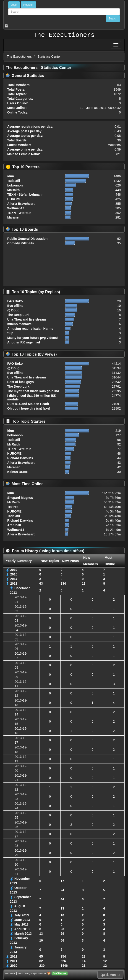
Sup (10, 333)
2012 (14, 956)
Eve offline (15, 306)
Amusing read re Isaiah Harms (30, 329)
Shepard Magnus (20, 498)
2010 (14, 966)
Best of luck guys (21, 382)
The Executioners (64, 35)
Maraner (13, 217)
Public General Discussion (27, 239)
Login (14, 5)
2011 (14, 961)
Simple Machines (39, 974)
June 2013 (22, 920)
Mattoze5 (114, 145)
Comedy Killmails (21, 243)
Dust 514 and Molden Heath (28, 404)
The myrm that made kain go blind (33, 391)
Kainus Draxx (17, 472)
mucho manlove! (20, 324)
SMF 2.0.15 (10, 974)
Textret (13, 507)
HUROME (14, 199)
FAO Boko (15, 301)
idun (11, 176)
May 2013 (21, 924)
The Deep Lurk (18, 315)
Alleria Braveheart (21, 204)
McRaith (13, 190)
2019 (14, 570)
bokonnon (15, 185)
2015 (14, 574)
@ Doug (13, 310)
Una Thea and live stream (27, 319)
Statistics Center (49, 57)
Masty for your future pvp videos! (33, 338)
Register (28, 5)
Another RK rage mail (24, 342)
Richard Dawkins (20, 458)
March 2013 (23, 934)
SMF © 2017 (23, 974)
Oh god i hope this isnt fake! (29, 408)
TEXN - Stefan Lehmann (25, 194)
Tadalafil (14, 181)
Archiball (14, 525)
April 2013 (22, 929)
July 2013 (22, 915)
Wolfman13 (16, 208)
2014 (14, 579)
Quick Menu (110, 975)
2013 (14, 583)
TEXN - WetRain (19, 213)
